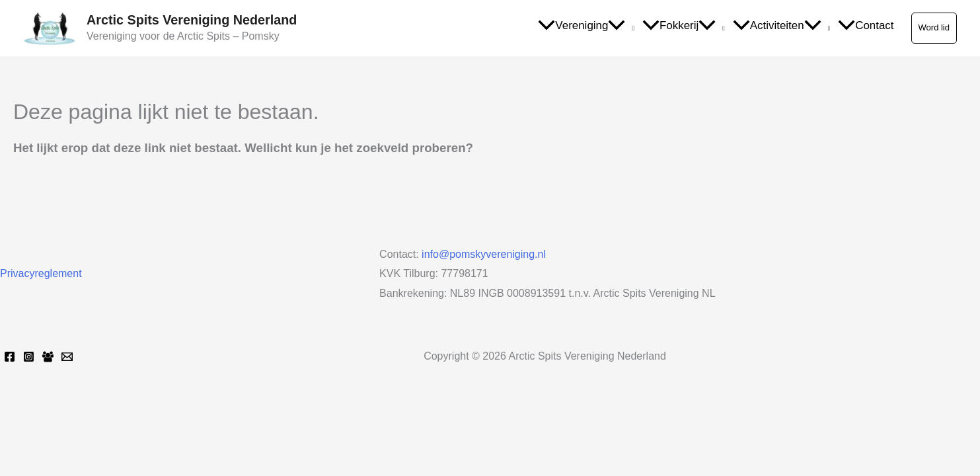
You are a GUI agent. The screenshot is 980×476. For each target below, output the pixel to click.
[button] (934, 28)
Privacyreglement (41, 273)
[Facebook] (10, 357)
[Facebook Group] (48, 357)
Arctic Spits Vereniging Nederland (192, 20)
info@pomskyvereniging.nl (484, 254)
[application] (621, 26)
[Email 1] (67, 357)
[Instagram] (29, 357)
